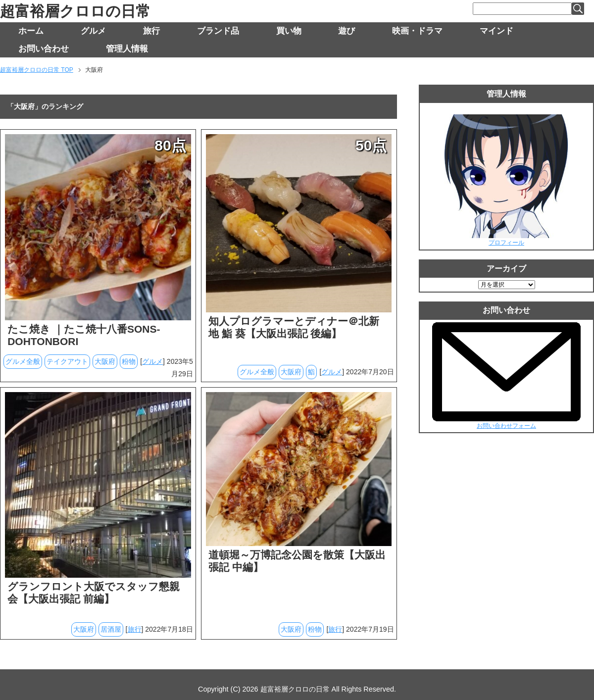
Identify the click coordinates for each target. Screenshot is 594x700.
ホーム (31, 31)
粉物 (129, 361)
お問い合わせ (44, 49)
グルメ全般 (23, 361)
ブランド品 (218, 31)
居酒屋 (111, 629)
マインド (496, 31)
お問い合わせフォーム (506, 426)
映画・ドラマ (417, 31)
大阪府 (105, 361)
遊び (346, 31)
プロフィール (506, 243)
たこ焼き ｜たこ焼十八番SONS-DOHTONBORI (84, 335)
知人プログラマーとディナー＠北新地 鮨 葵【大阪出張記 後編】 (294, 327)
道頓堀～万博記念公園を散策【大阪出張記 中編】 (297, 561)
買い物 (289, 31)
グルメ (93, 31)
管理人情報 (127, 49)
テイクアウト (67, 361)
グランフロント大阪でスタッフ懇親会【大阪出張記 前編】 (94, 593)
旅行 (151, 31)
